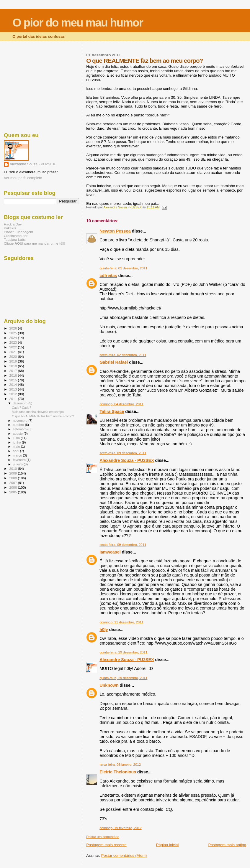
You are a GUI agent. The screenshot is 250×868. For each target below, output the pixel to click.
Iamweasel (110, 552)
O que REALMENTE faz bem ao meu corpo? (43, 416)
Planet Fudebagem (18, 232)
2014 (13, 384)
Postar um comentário (103, 837)
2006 (13, 487)
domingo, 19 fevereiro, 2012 (120, 828)
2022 (13, 347)
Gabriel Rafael (114, 362)
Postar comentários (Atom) (124, 855)
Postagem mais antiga (227, 845)
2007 (13, 483)
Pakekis (10, 228)
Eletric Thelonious (118, 772)
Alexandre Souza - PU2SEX (127, 460)
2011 (13, 399)
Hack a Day (13, 224)
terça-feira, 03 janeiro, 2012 (120, 765)
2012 (13, 394)
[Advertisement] (41, 85)
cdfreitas (108, 276)
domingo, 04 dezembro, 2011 (121, 404)
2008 (13, 478)
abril (17, 451)
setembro (20, 429)
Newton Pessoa (115, 231)
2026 (13, 328)
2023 (13, 342)
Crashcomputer (16, 236)
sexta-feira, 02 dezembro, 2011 (123, 355)
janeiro (18, 464)
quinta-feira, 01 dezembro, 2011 (123, 268)
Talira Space (112, 411)
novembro (21, 421)
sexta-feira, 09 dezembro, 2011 (123, 453)
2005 (13, 492)
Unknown (109, 685)
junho (17, 442)
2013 (13, 389)
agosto (18, 434)
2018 (13, 366)
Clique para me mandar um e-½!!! (35, 243)
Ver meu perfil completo (23, 178)
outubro (19, 425)
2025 (13, 333)
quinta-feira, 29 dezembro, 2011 (123, 652)
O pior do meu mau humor (78, 23)
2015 (13, 380)
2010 (13, 468)
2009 (13, 473)
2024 (13, 338)
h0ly (104, 630)
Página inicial (168, 845)
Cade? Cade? (21, 408)
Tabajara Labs (15, 239)
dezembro (21, 403)
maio (17, 447)
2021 (13, 352)
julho (17, 438)
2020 (13, 356)
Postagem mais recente (106, 845)
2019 (13, 361)
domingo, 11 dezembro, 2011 (121, 622)
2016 (13, 375)
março (18, 455)
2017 (13, 371)
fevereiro (20, 460)
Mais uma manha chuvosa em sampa (38, 412)
